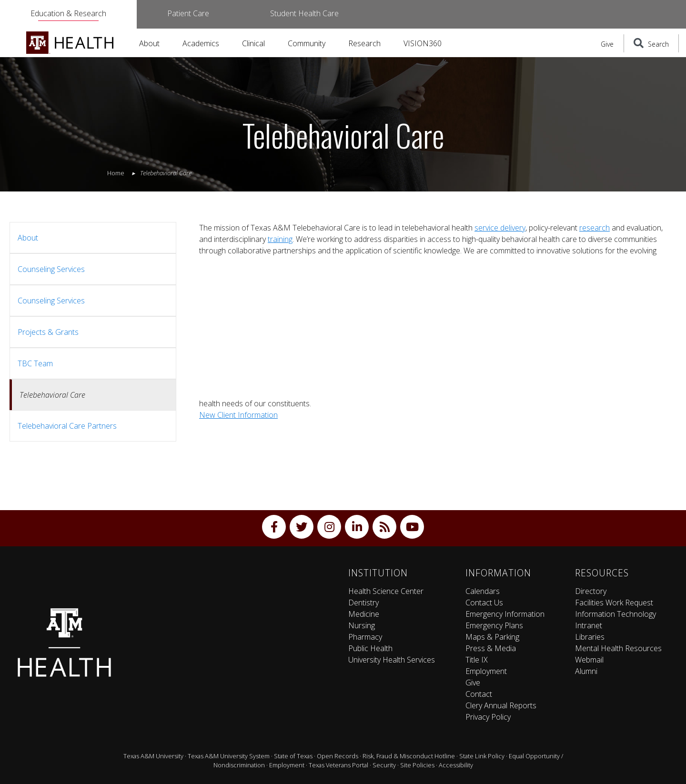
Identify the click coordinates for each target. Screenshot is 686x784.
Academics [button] (201, 43)
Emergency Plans (494, 625)
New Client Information (238, 415)
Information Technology (615, 614)
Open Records (338, 756)
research (595, 228)
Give (607, 44)
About (28, 238)
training (280, 239)
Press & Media (491, 648)
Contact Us (484, 603)
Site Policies (417, 765)
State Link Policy (482, 756)
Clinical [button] (253, 43)
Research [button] (364, 43)
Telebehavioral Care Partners (67, 426)
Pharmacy (365, 637)
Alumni (586, 671)
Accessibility (456, 765)
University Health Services (392, 660)
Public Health (370, 648)
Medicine (364, 614)
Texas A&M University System (229, 756)
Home (116, 173)
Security (384, 765)
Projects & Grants (48, 332)
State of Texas (293, 756)
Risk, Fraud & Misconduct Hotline (409, 756)
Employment (486, 671)
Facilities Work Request (614, 603)
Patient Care (188, 13)
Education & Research (68, 13)
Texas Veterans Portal (338, 765)
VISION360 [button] (423, 43)
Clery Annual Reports (501, 705)
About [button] (149, 43)
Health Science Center (386, 591)
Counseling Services (51, 269)
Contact (479, 694)
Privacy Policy (488, 717)
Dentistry (363, 603)
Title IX (477, 660)
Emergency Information (505, 614)
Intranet (589, 625)
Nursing (362, 625)
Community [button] (307, 43)
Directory (591, 591)
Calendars (483, 591)
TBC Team (35, 363)
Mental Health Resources (618, 648)
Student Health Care (304, 13)
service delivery (500, 228)
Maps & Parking (492, 637)
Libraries (590, 637)
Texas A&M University (153, 756)
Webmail (589, 660)
